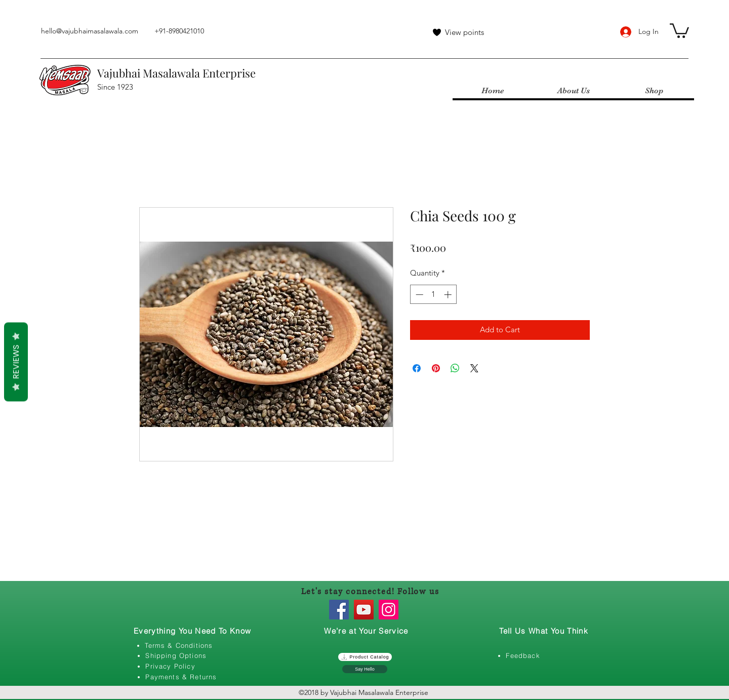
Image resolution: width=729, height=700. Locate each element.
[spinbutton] (434, 295)
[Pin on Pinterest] (436, 368)
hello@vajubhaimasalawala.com (90, 31)
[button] (679, 30)
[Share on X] (474, 368)
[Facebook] (339, 610)
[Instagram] (389, 610)
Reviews (16, 362)
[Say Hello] (365, 669)
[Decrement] (418, 295)
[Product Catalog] (365, 657)
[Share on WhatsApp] (455, 368)
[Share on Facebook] (417, 368)
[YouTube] (364, 610)
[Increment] (449, 295)
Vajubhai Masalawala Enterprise (176, 73)
